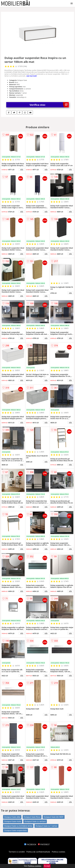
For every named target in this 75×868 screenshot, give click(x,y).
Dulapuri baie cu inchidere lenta (18, 826)
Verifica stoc (49, 105)
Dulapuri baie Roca (32, 817)
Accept (47, 866)
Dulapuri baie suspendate (15, 830)
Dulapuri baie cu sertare (35, 821)
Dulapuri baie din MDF (54, 817)
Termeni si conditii (17, 852)
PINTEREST (44, 844)
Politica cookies (58, 852)
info (22, 169)
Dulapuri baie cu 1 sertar (46, 826)
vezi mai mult (32, 76)
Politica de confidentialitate (38, 852)
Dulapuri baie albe (12, 817)
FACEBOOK (30, 844)
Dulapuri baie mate (13, 821)
